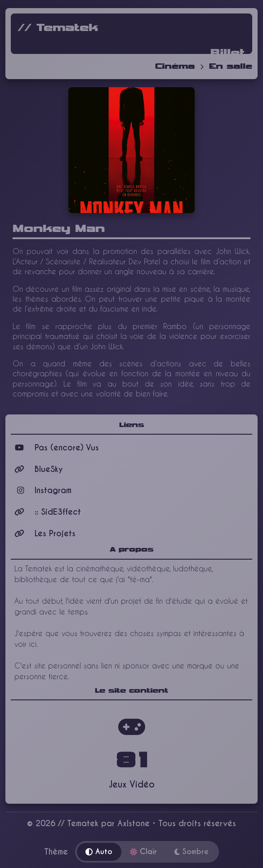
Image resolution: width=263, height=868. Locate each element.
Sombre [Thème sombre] (192, 852)
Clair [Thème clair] (143, 852)
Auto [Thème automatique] (99, 852)
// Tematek (58, 28)
